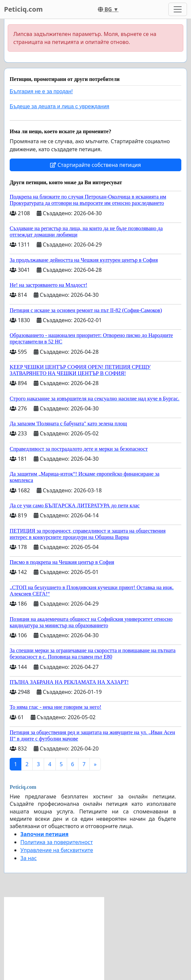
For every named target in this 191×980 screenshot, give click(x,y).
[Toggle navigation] (178, 9)
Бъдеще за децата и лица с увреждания (59, 106)
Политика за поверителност (57, 842)
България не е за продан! (41, 91)
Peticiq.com (23, 9)
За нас (29, 858)
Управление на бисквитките (57, 850)
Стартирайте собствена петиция (95, 165)
